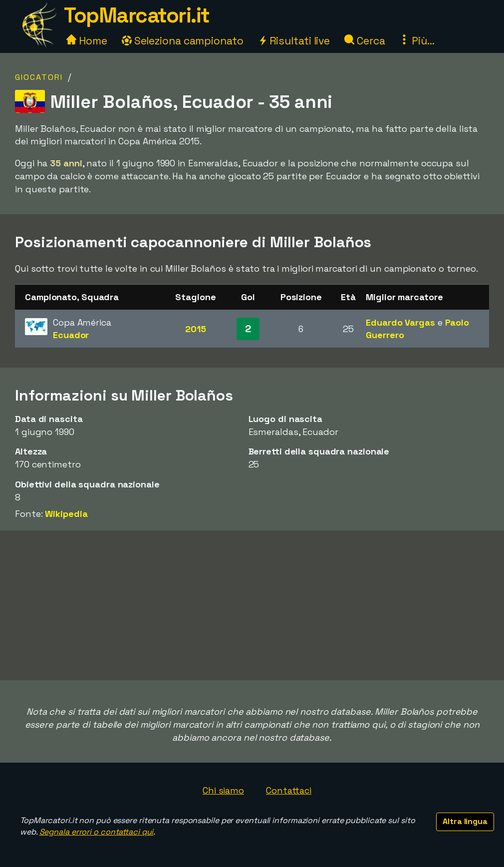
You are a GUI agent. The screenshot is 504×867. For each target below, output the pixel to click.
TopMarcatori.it (137, 15)
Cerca (365, 41)
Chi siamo (223, 790)
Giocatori (39, 77)
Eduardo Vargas (400, 322)
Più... (417, 41)
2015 (196, 329)
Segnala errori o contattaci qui (97, 832)
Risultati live (294, 41)
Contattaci (289, 790)
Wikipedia (66, 514)
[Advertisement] (252, 605)
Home (87, 41)
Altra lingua (465, 821)
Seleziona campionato (183, 41)
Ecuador (71, 335)
